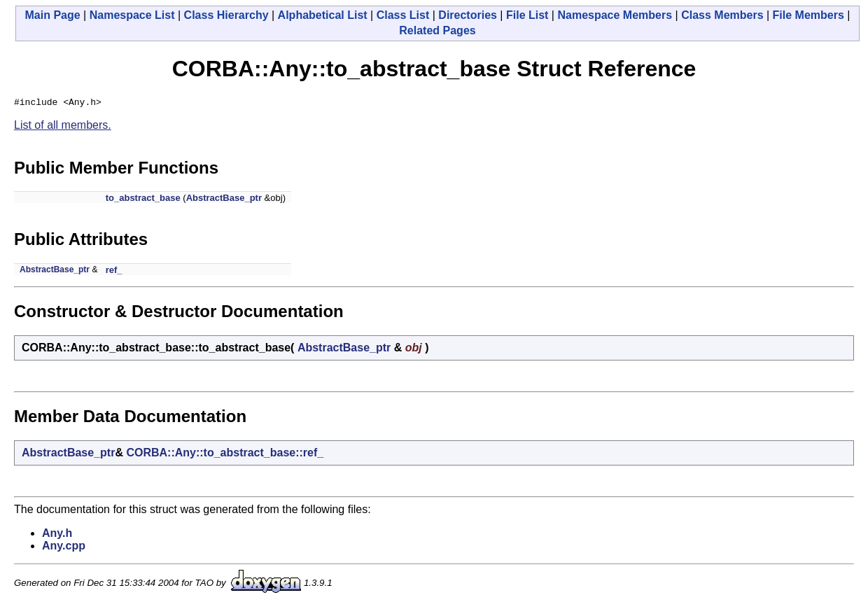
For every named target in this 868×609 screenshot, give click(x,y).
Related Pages (437, 30)
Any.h (57, 535)
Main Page (53, 15)
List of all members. (63, 127)
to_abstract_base (143, 200)
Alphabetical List (323, 15)
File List (527, 15)
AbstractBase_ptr (224, 200)
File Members (808, 15)
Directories (468, 15)
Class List (403, 15)
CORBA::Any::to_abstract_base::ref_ (225, 455)
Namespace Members (615, 15)
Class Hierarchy (226, 15)
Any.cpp (64, 548)
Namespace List (132, 15)
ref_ (114, 272)
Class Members (722, 15)
